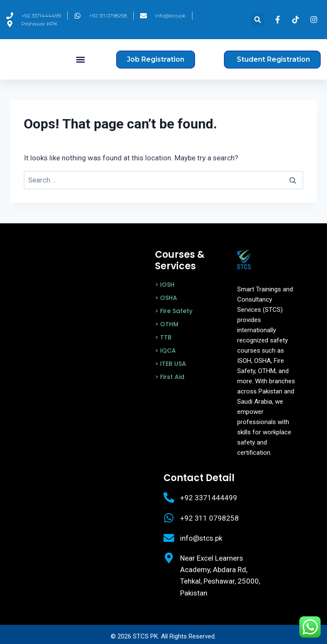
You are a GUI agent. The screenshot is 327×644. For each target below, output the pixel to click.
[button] (258, 20)
